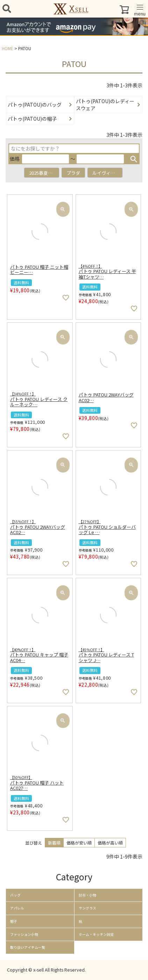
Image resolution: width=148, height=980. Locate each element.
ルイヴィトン (106, 173)
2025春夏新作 (43, 173)
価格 (15, 159)
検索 (134, 159)
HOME (8, 48)
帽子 (14, 921)
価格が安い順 (79, 843)
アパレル (17, 908)
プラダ (73, 173)
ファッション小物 (24, 934)
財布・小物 (87, 895)
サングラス (87, 908)
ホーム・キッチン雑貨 (96, 934)
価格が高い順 (110, 843)
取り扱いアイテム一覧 (28, 947)
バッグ (15, 895)
